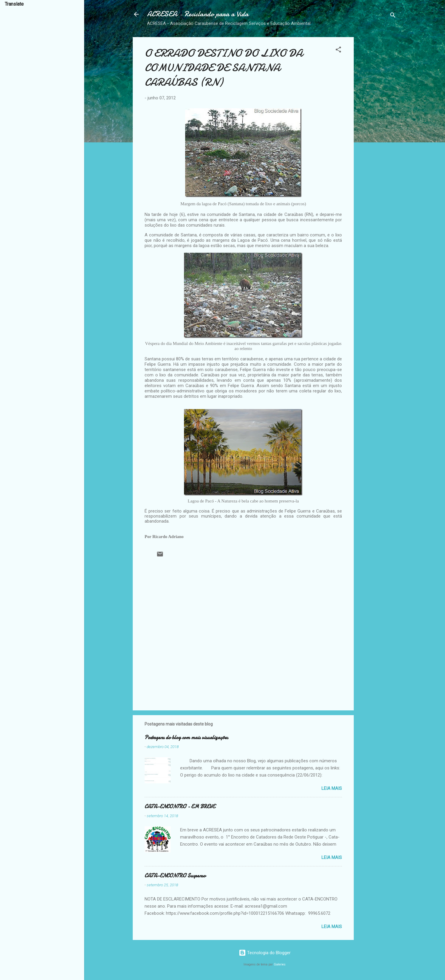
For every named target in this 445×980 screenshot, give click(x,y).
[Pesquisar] (393, 16)
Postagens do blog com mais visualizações (186, 738)
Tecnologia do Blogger (265, 953)
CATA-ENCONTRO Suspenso (175, 876)
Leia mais (332, 788)
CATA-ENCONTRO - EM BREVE (180, 807)
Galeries (280, 964)
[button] (338, 51)
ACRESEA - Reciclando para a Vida (198, 14)
